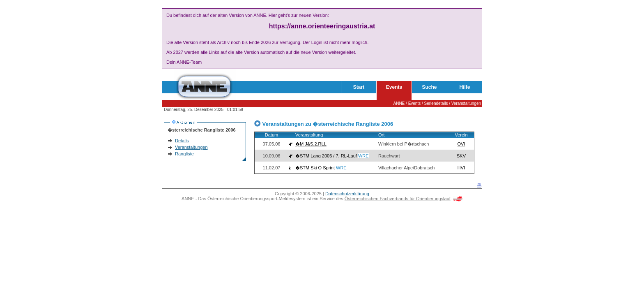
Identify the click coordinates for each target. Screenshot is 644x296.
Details (182, 141)
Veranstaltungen (466, 103)
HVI (461, 168)
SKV (461, 156)
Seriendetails (436, 103)
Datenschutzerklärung (347, 194)
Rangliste (184, 154)
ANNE (399, 103)
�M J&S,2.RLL (311, 144)
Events (394, 87)
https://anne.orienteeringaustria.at (322, 26)
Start (359, 87)
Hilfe (465, 87)
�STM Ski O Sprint (315, 168)
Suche (429, 87)
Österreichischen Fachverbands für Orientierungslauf (398, 199)
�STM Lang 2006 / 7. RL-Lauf (326, 156)
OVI (461, 144)
